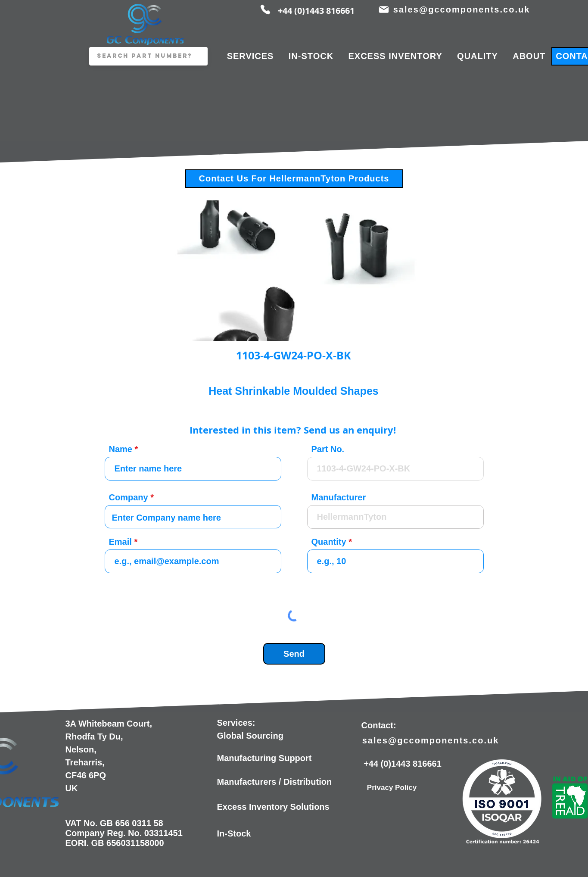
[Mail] (384, 9)
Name (121, 449)
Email (120, 542)
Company (129, 497)
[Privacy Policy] (392, 788)
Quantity (329, 542)
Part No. (328, 449)
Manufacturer (339, 497)
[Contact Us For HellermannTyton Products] (294, 179)
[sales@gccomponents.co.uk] (463, 9)
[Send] (294, 654)
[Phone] (265, 9)
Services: (236, 723)
